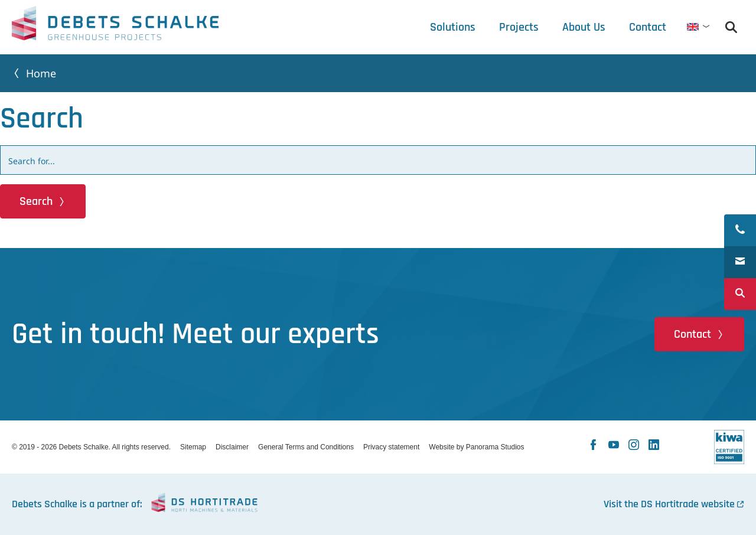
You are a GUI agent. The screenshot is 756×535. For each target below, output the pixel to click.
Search (36, 201)
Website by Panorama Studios (476, 447)
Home (41, 73)
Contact (693, 334)
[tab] (584, 27)
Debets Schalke (115, 27)
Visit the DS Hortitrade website (669, 504)
